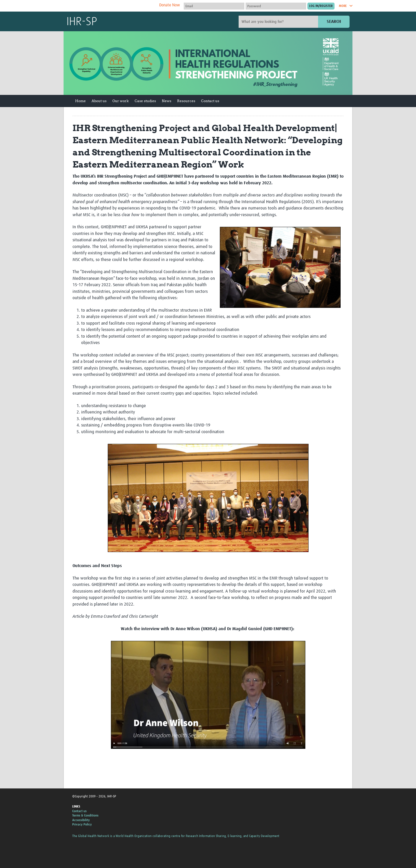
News (167, 101)
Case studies (145, 101)
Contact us (210, 101)
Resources (186, 101)
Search (334, 22)
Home (80, 101)
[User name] (214, 6)
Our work (121, 101)
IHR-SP (82, 22)
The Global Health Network (109, 6)
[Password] (276, 6)
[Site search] (279, 22)
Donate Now (170, 5)
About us (99, 101)
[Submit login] (321, 6)
